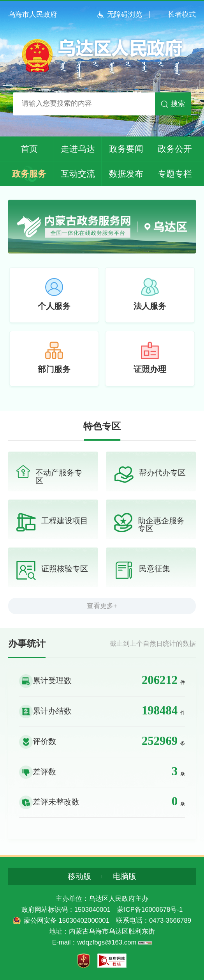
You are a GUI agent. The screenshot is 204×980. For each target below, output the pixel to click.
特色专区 (102, 426)
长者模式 (182, 14)
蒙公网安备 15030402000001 (67, 921)
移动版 (79, 877)
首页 (29, 149)
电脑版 (125, 877)
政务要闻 (126, 149)
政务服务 (29, 174)
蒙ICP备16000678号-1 (150, 910)
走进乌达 (78, 149)
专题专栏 (175, 174)
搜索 (178, 104)
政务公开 (175, 149)
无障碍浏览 (125, 14)
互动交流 (78, 174)
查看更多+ (102, 606)
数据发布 (126, 174)
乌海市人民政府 (33, 14)
